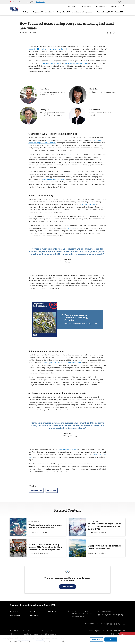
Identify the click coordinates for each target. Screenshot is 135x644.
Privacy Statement (24, 640)
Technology (52, 490)
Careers (32, 611)
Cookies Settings (96, 639)
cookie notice (40, 640)
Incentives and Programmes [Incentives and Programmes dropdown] (84, 12)
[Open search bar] (124, 6)
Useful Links (34, 616)
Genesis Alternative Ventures (76, 63)
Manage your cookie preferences (45, 634)
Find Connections (101, 6)
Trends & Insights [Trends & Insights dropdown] (105, 12)
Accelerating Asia (47, 63)
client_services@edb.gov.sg (112, 615)
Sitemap (62, 631)
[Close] (132, 639)
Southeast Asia (36, 490)
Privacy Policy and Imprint (19, 634)
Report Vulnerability (17, 631)
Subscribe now (67, 587)
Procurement (15, 616)
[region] (67, 640)
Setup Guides (72, 6)
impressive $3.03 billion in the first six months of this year (50, 49)
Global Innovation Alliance (68, 450)
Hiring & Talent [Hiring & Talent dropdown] (63, 12)
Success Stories (86, 6)
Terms (53, 631)
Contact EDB (116, 6)
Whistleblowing (34, 631)
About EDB (14, 611)
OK (111, 639)
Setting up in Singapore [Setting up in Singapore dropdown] (33, 12)
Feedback (101, 624)
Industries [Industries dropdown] (50, 12)
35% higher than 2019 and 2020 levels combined (62, 363)
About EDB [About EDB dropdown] (120, 12)
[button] (41, 2)
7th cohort (71, 228)
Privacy (45, 631)
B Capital (58, 63)
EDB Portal (52, 611)
